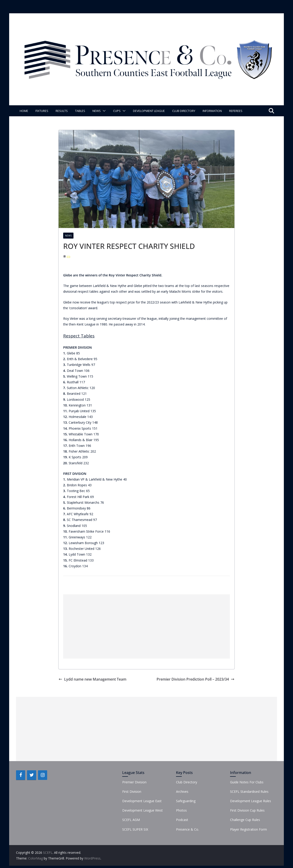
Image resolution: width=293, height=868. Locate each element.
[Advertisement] (146, 626)
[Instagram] (43, 775)
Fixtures (42, 111)
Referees (236, 111)
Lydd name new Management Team (92, 679)
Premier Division (134, 782)
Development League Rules (251, 801)
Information (212, 111)
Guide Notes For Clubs (247, 782)
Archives (182, 791)
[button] (103, 111)
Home (24, 111)
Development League (149, 111)
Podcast (182, 820)
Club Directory (184, 111)
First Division (132, 791)
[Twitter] (32, 775)
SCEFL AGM (131, 820)
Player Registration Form (248, 829)
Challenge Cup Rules (245, 820)
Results (62, 111)
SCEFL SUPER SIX (135, 829)
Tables (80, 111)
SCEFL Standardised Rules (249, 791)
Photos (181, 810)
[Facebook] (21, 775)
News (97, 111)
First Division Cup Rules (247, 810)
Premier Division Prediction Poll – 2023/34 (195, 679)
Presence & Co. (187, 829)
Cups (117, 111)
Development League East (142, 801)
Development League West (142, 810)
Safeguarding (186, 801)
